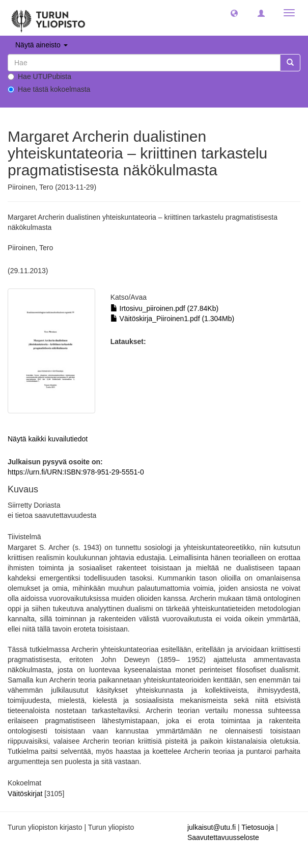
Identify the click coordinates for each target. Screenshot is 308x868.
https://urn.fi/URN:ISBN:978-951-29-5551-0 (76, 472)
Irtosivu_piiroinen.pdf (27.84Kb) (164, 308)
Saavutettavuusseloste (223, 837)
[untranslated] (144, 63)
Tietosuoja (258, 827)
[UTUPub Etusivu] (48, 18)
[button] (234, 13)
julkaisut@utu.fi (212, 827)
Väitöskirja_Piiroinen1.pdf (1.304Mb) (173, 319)
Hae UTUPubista (39, 76)
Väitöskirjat (25, 794)
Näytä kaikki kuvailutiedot (48, 439)
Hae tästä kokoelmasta (49, 89)
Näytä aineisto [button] (41, 45)
